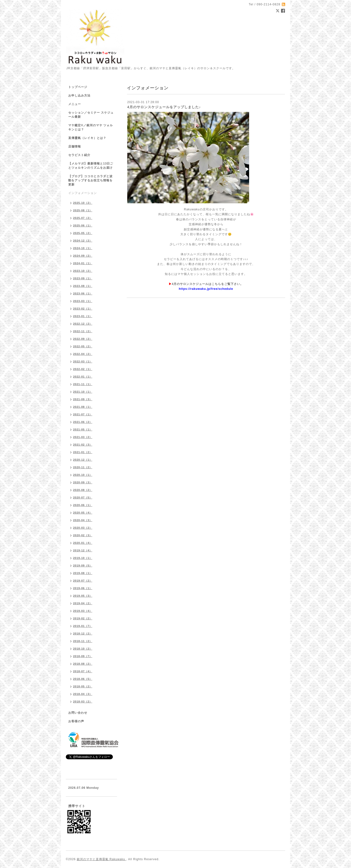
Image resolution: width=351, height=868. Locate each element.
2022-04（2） (83, 354)
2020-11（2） (83, 467)
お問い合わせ (78, 713)
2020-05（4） (83, 513)
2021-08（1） (83, 407)
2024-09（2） (83, 256)
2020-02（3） (83, 535)
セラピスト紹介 (79, 155)
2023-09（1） (83, 278)
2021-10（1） (83, 392)
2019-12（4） (83, 550)
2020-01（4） (83, 543)
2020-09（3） (83, 482)
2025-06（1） (83, 225)
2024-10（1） (83, 248)
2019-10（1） (83, 558)
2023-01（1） (83, 316)
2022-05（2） (83, 346)
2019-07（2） (83, 581)
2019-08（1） (83, 573)
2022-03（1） (83, 361)
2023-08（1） (83, 286)
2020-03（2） (83, 528)
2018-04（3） (83, 694)
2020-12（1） (83, 460)
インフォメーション (83, 193)
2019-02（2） (83, 618)
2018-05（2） (83, 686)
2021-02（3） (83, 445)
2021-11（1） (83, 384)
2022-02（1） (83, 369)
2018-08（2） (83, 664)
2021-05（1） (83, 429)
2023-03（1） (83, 301)
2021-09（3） (83, 399)
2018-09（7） (83, 656)
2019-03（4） (83, 611)
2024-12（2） (83, 241)
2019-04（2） (83, 603)
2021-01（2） (83, 452)
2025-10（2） (83, 203)
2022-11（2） (83, 331)
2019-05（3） (83, 596)
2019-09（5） (83, 566)
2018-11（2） (83, 641)
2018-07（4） (83, 671)
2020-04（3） (83, 520)
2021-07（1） (83, 414)
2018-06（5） (83, 679)
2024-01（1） (83, 263)
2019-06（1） (83, 588)
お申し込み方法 (79, 96)
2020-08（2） (83, 490)
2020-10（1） (83, 475)
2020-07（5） (83, 497)
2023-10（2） (83, 271)
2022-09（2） (83, 339)
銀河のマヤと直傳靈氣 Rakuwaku (102, 859)
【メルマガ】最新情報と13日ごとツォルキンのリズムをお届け (91, 166)
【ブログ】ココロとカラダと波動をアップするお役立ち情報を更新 (90, 180)
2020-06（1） (83, 505)
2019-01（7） (83, 626)
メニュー (75, 104)
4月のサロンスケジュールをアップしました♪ (164, 107)
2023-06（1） (83, 293)
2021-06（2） (83, 422)
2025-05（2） (83, 233)
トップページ (78, 87)
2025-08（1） (83, 210)
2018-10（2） (83, 649)
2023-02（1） (83, 309)
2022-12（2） (83, 324)
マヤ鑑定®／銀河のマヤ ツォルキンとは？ (91, 127)
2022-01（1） (83, 377)
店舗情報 (75, 146)
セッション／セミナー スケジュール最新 (91, 115)
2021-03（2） (83, 437)
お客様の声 (76, 721)
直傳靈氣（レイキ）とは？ (87, 138)
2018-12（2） (83, 634)
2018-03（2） (83, 702)
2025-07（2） (83, 218)
